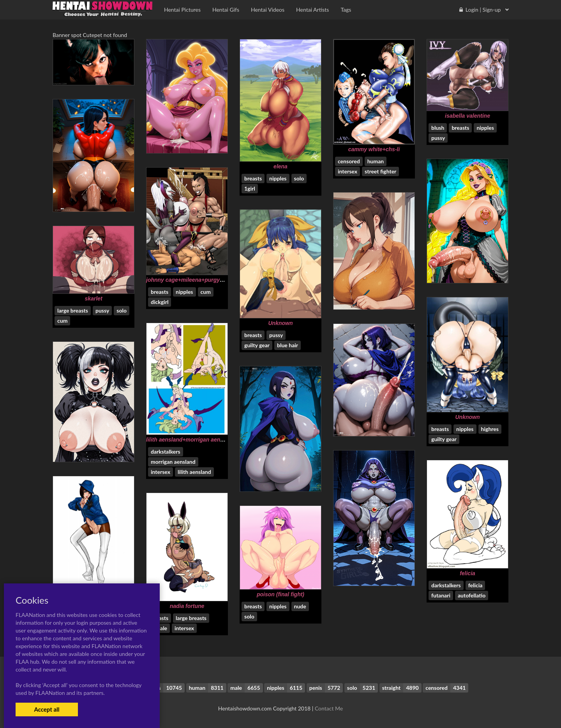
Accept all (47, 709)
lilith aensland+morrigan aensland (190, 440)
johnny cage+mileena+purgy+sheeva (194, 280)
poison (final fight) (280, 594)
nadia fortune (187, 606)
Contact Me (329, 708)
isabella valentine (467, 116)
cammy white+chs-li (374, 149)
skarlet (93, 299)
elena (280, 166)
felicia (467, 573)
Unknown (281, 323)
